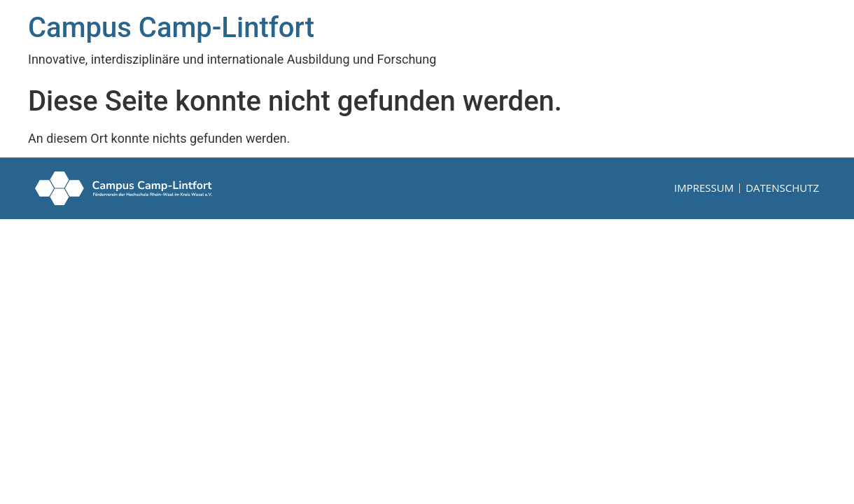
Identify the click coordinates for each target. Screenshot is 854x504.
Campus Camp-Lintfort (171, 28)
